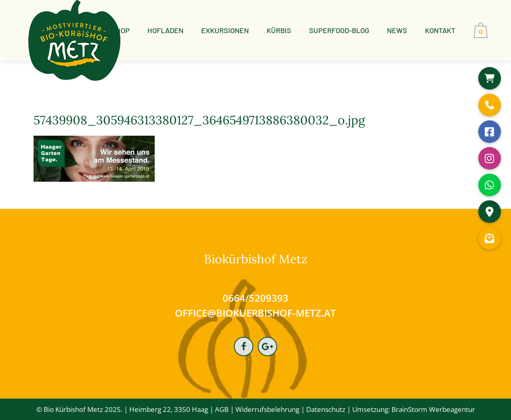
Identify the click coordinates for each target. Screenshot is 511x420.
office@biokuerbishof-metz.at (255, 313)
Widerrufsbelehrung (267, 409)
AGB (222, 409)
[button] (490, 78)
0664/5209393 (255, 298)
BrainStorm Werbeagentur (433, 409)
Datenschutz (326, 409)
